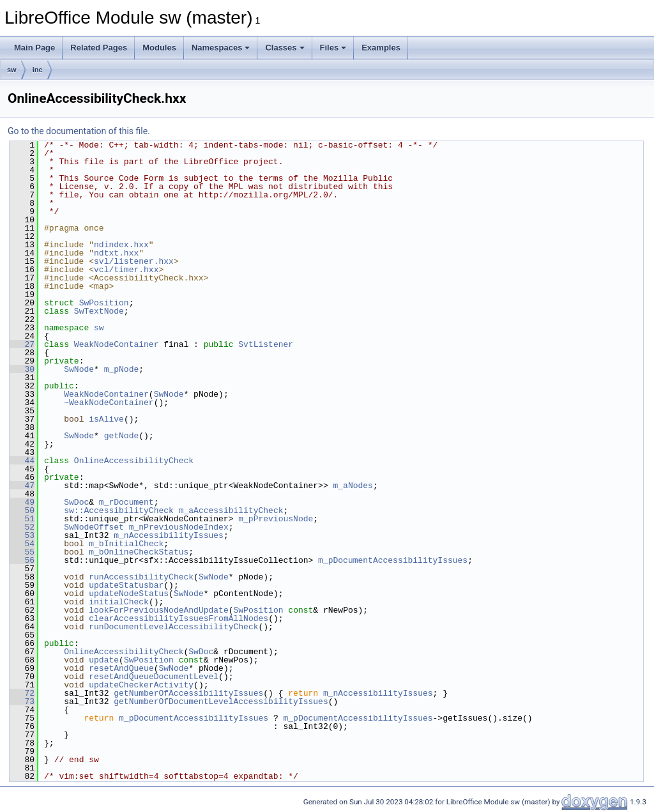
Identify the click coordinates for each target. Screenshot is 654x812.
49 (22, 502)
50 (22, 510)
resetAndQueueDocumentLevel (154, 677)
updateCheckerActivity (141, 685)
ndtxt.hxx (116, 253)
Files (333, 48)
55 (22, 552)
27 (22, 344)
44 (22, 461)
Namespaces (221, 48)
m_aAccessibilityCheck (231, 510)
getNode (122, 436)
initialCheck (119, 602)
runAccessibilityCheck (141, 577)
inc (38, 70)
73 (22, 701)
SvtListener (266, 344)
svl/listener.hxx (134, 261)
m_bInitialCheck (126, 544)
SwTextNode (99, 311)
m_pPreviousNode (276, 519)
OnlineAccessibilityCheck (134, 461)
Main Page (34, 48)
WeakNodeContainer (117, 344)
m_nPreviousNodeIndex (179, 527)
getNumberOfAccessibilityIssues (188, 693)
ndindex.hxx (121, 245)
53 (22, 535)
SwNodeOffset (94, 527)
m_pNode (122, 369)
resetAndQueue (121, 668)
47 (22, 486)
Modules (159, 48)
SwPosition (104, 303)
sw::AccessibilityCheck (119, 510)
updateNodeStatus (129, 594)
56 (22, 560)
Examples (381, 48)
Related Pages (99, 48)
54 (22, 544)
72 (22, 693)
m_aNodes (353, 486)
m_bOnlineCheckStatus (139, 552)
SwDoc (76, 502)
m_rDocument (126, 502)
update (104, 660)
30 (22, 369)
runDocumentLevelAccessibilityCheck (173, 627)
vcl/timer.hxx (126, 270)
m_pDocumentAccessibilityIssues (393, 560)
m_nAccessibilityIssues (169, 535)
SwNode (79, 369)
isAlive (106, 419)
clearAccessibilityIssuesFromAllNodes (179, 618)
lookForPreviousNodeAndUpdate (158, 610)
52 (22, 527)
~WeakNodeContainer (109, 402)
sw (12, 70)
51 (22, 519)
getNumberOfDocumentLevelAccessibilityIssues (221, 701)
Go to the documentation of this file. (79, 131)
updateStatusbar (126, 585)
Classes (285, 48)
